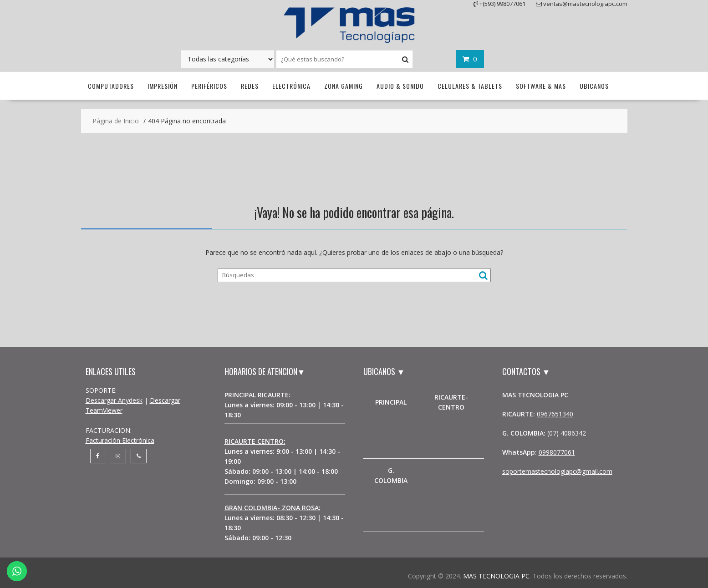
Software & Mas (541, 86)
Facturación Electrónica (120, 440)
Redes (250, 86)
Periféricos (209, 86)
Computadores (111, 86)
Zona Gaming (344, 86)
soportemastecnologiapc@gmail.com (557, 471)
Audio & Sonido (400, 86)
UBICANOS (594, 86)
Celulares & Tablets (470, 86)
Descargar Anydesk (114, 400)
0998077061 (557, 452)
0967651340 (555, 414)
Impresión (163, 86)
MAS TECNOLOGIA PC (496, 576)
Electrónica (291, 86)
